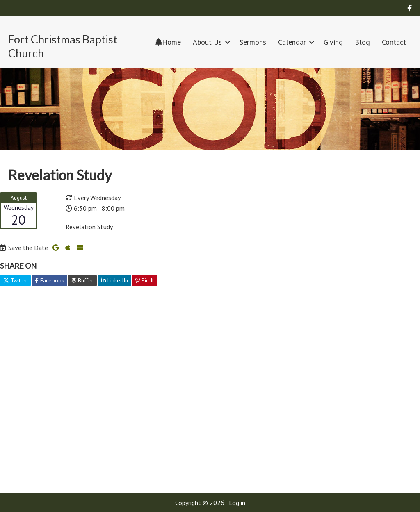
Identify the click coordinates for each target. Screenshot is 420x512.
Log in (237, 503)
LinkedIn (114, 280)
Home (168, 42)
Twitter (15, 280)
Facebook (49, 280)
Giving (333, 42)
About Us (207, 42)
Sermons (253, 42)
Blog (362, 42)
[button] (228, 42)
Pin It (145, 280)
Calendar (292, 42)
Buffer (82, 280)
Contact (394, 42)
